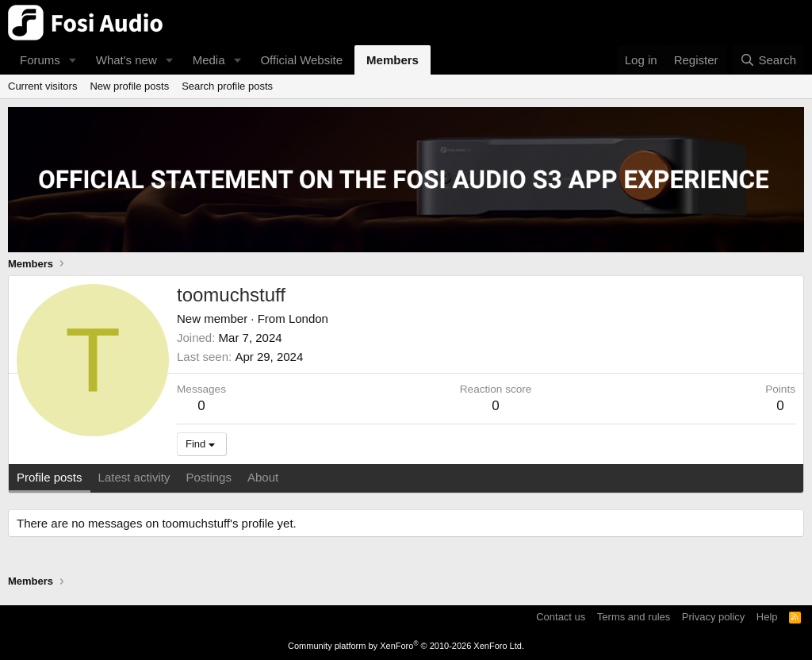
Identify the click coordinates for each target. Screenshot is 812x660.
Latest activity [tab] (134, 477)
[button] (73, 60)
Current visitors (42, 86)
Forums (40, 60)
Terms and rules (634, 617)
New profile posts (129, 86)
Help (767, 617)
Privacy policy (713, 617)
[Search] (768, 60)
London (308, 318)
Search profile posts (227, 86)
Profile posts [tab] (50, 477)
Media (209, 60)
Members (393, 60)
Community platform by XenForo (406, 646)
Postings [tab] (209, 477)
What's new (126, 60)
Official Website (301, 60)
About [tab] (263, 477)
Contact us (561, 617)
